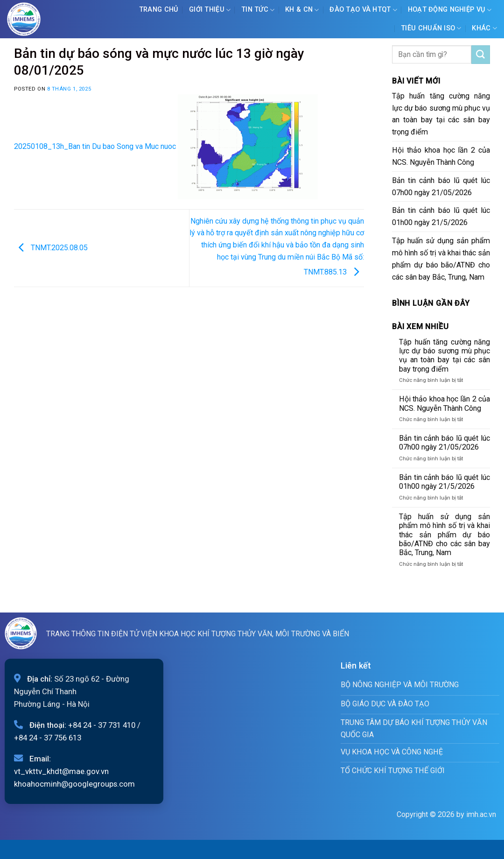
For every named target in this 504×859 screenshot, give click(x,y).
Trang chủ (159, 10)
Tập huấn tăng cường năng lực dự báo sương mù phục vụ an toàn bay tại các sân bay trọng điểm (441, 114)
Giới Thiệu (210, 10)
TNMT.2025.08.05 (51, 248)
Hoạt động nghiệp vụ (450, 10)
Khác (484, 28)
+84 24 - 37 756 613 (48, 738)
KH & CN (302, 10)
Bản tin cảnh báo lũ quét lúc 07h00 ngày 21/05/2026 (441, 187)
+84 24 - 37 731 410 (102, 725)
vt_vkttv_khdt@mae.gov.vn (61, 771)
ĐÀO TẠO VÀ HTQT (363, 10)
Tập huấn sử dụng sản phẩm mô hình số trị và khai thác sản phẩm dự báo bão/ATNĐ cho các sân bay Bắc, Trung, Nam (441, 259)
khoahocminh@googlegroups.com (74, 784)
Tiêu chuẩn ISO (431, 28)
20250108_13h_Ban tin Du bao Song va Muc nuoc (95, 146)
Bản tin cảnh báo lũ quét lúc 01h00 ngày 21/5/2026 (441, 216)
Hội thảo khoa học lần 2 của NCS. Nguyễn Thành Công (441, 156)
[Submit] (481, 55)
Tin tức (258, 10)
